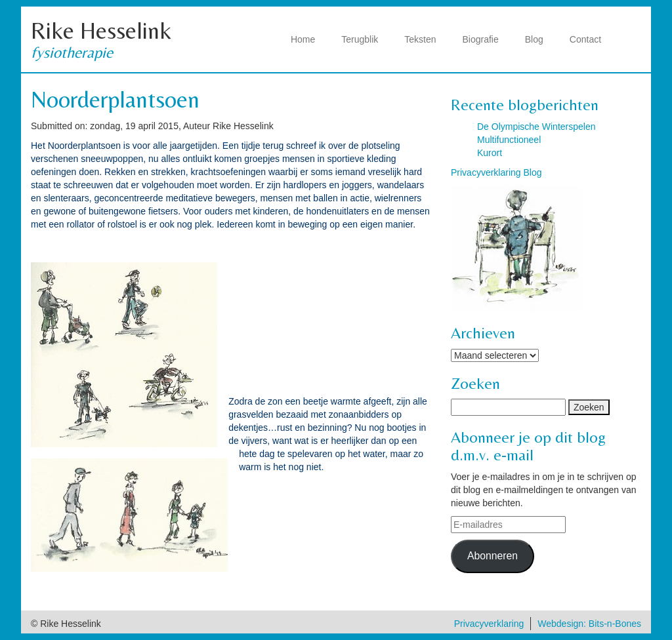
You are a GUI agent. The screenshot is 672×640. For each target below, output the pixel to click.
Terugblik (360, 39)
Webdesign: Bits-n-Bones (589, 624)
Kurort (490, 153)
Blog (534, 39)
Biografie (481, 39)
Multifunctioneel (509, 140)
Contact (585, 39)
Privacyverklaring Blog (496, 172)
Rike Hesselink (101, 30)
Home (303, 39)
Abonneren (493, 556)
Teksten (420, 39)
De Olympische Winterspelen (536, 127)
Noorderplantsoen (115, 99)
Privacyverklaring (489, 624)
